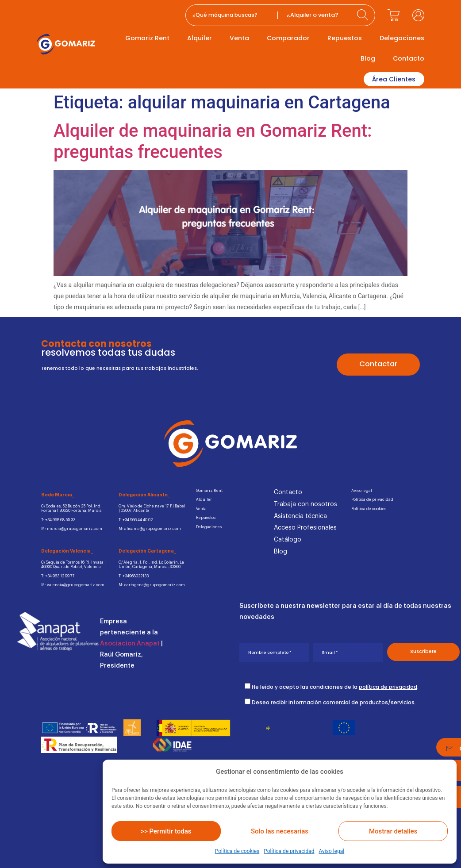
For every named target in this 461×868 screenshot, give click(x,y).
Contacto (409, 58)
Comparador (288, 38)
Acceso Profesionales (305, 527)
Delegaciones (402, 38)
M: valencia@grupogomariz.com (71, 583)
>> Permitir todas (166, 831)
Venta (239, 38)
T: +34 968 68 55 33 (56, 519)
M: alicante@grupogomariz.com (149, 528)
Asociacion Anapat (130, 642)
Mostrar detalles (393, 831)
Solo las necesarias (280, 831)
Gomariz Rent (147, 38)
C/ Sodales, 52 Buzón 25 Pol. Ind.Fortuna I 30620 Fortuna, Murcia (71, 508)
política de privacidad (388, 684)
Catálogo (288, 539)
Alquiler (200, 38)
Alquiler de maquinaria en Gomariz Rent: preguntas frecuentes (213, 140)
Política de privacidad (289, 851)
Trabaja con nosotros (305, 504)
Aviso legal (331, 851)
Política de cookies (237, 851)
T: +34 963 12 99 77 (56, 574)
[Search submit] (364, 15)
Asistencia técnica (300, 515)
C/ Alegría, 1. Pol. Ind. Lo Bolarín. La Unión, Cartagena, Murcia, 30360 (151, 563)
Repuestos (345, 38)
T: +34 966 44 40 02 (134, 519)
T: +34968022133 (131, 574)
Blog (368, 58)
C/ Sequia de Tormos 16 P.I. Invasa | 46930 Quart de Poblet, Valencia (72, 563)
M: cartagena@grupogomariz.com (150, 583)
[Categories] (315, 15)
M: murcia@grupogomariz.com (71, 528)
